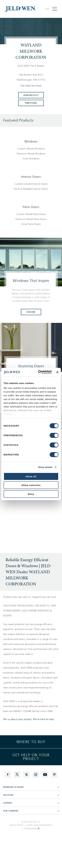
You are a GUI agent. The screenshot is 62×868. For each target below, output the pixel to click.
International (32, 829)
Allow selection (31, 485)
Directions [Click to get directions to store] (31, 103)
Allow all (31, 476)
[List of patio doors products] (31, 219)
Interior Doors (31, 177)
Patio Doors (31, 207)
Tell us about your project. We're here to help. (29, 719)
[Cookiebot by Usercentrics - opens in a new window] (39, 372)
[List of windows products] (31, 154)
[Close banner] (57, 372)
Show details (45, 467)
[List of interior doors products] (31, 186)
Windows (31, 141)
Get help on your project (31, 757)
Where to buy (31, 742)
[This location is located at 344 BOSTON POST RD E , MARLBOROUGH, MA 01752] (31, 77)
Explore (31, 312)
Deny (31, 494)
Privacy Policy (17, 825)
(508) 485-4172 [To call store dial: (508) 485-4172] (31, 95)
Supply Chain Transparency (40, 825)
